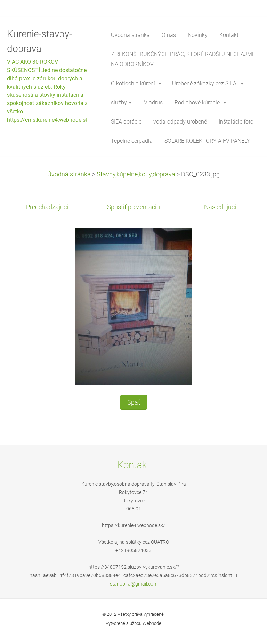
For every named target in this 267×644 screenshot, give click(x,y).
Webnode (152, 623)
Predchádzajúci (47, 207)
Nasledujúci (220, 207)
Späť (134, 402)
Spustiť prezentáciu (133, 207)
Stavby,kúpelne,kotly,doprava (136, 174)
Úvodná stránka (69, 174)
